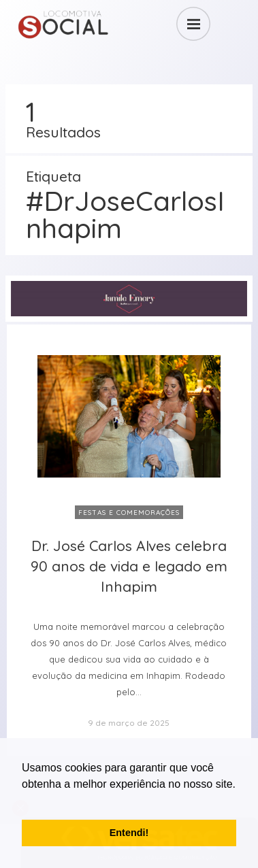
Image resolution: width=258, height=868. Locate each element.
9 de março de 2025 (129, 723)
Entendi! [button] (129, 833)
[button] (24, 801)
